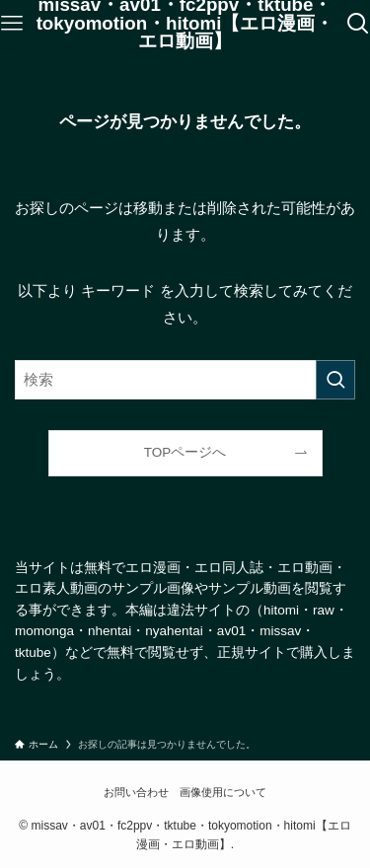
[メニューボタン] (12, 24)
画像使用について (223, 792)
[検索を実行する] (335, 380)
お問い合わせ (136, 792)
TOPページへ (185, 452)
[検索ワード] (185, 380)
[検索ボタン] (358, 24)
